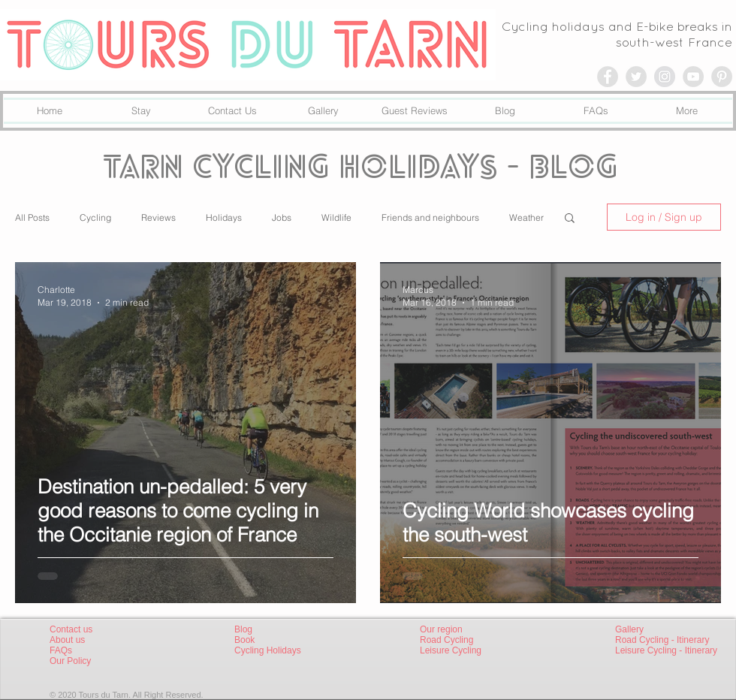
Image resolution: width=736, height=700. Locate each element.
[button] (570, 219)
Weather (526, 217)
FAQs (61, 650)
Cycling (95, 217)
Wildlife (336, 217)
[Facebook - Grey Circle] (608, 77)
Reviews (158, 217)
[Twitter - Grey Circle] (636, 77)
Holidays (224, 217)
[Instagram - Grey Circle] (665, 77)
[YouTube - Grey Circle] (693, 77)
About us (67, 640)
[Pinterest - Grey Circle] (722, 77)
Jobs (282, 217)
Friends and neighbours (430, 217)
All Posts (32, 217)
